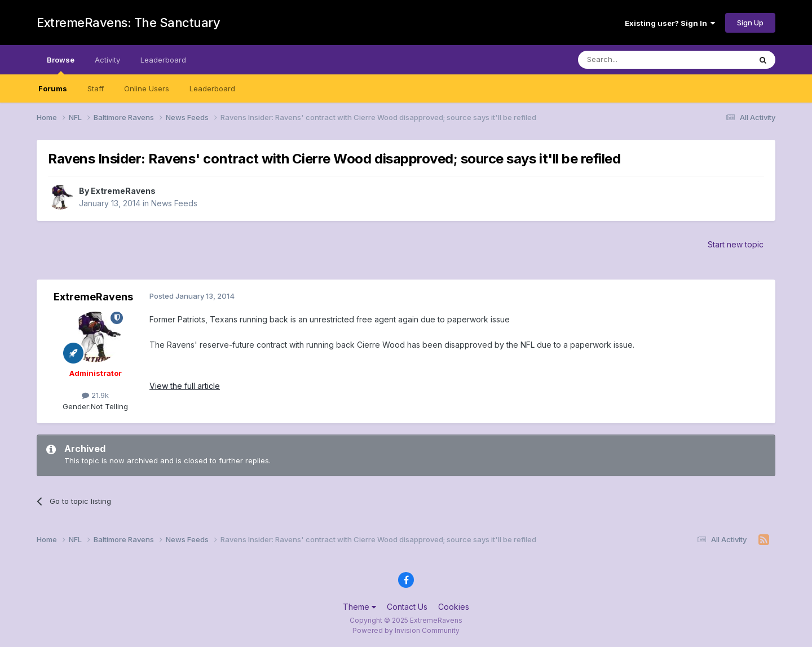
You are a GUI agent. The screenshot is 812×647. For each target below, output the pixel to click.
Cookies (454, 607)
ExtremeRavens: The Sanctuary (128, 23)
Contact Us (407, 607)
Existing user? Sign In (670, 23)
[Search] (636, 60)
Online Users (147, 88)
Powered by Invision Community (406, 630)
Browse (61, 65)
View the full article (185, 386)
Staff (96, 88)
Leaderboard (212, 88)
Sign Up (750, 23)
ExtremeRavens (123, 191)
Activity (107, 60)
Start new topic (736, 244)
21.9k (95, 395)
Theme (359, 607)
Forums (53, 88)
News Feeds (174, 203)
